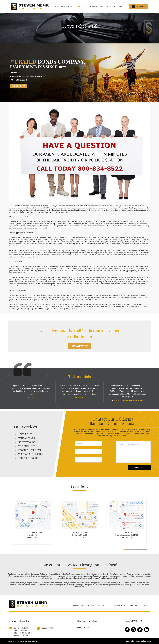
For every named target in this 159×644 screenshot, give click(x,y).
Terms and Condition (144, 641)
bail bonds (42, 309)
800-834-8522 (138, 6)
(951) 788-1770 (80, 537)
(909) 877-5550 (33, 537)
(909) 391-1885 (127, 537)
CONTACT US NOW (80, 346)
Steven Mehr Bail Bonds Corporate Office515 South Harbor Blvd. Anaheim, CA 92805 (23, 632)
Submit (139, 467)
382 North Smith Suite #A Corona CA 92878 (33, 534)
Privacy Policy (129, 641)
